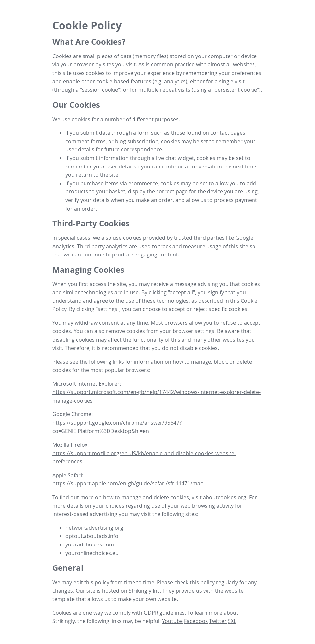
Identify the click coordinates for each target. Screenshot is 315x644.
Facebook (196, 621)
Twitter (218, 621)
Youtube (172, 621)
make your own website (147, 599)
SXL (232, 621)
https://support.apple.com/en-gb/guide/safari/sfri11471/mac (128, 483)
